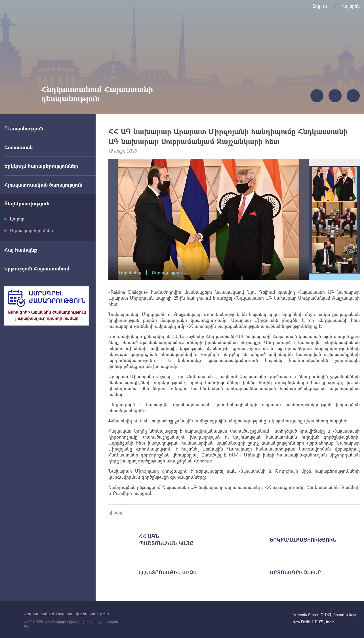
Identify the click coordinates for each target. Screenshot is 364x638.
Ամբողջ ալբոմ (167, 273)
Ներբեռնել (130, 273)
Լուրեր (17, 219)
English (320, 6)
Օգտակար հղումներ (31, 230)
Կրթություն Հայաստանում (37, 268)
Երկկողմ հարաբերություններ (41, 166)
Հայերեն (351, 6)
